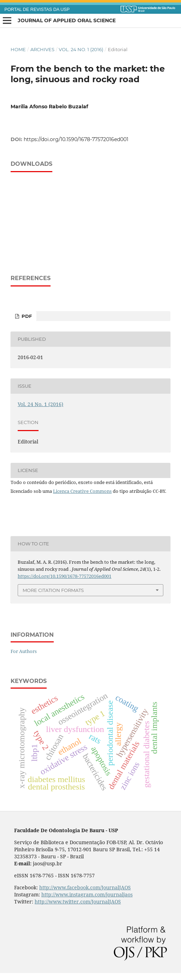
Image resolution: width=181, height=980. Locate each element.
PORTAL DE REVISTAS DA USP (37, 10)
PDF (26, 316)
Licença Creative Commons (82, 491)
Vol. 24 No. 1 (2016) (81, 49)
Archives (42, 49)
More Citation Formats (53, 590)
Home (18, 49)
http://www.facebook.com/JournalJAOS (85, 887)
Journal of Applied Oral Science (67, 20)
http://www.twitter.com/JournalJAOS (78, 902)
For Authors (24, 651)
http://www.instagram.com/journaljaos (87, 894)
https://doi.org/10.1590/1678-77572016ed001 (76, 139)
